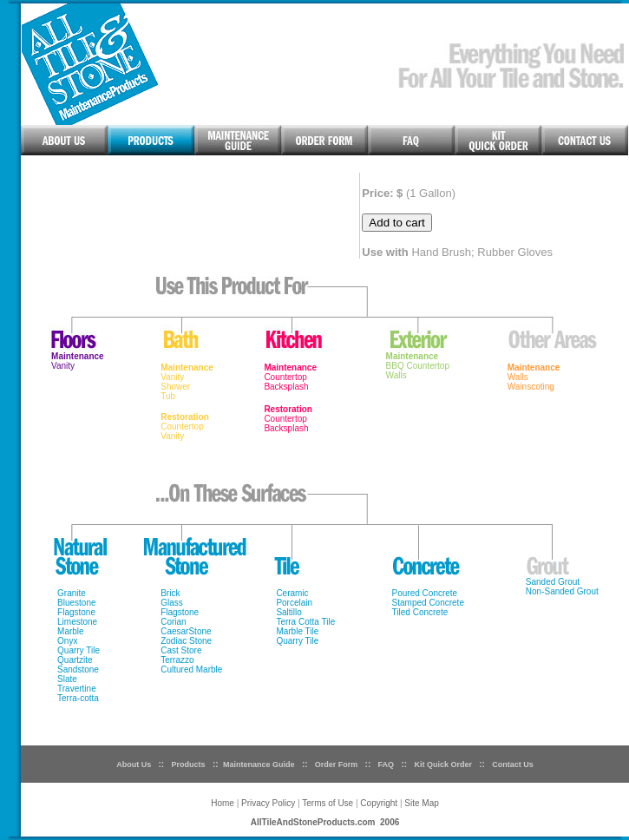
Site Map (421, 803)
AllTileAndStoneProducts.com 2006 (325, 822)
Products (189, 765)
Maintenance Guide (259, 765)
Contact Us (513, 765)
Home (223, 803)
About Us (134, 765)
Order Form (335, 765)
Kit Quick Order (443, 765)
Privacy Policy (268, 803)
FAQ (387, 765)
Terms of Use (328, 803)
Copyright (380, 803)
